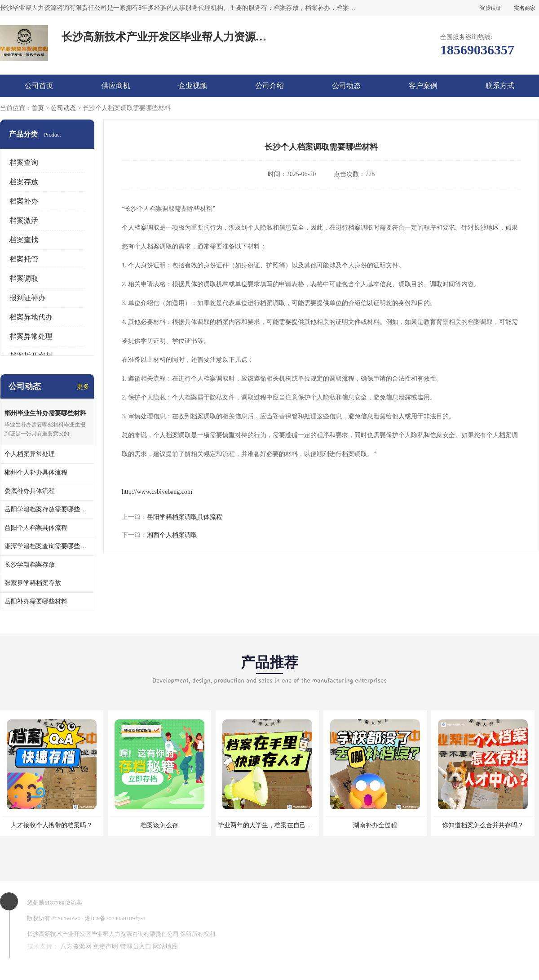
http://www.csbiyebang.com (157, 492)
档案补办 (24, 201)
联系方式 (500, 86)
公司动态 (346, 86)
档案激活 (24, 220)
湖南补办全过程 (375, 825)
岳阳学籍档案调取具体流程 (185, 517)
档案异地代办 (31, 317)
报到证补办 (27, 298)
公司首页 (39, 86)
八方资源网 (76, 947)
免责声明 (106, 947)
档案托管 (24, 259)
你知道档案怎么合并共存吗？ (483, 825)
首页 (38, 108)
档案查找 (24, 240)
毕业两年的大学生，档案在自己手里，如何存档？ (287, 825)
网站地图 (165, 947)
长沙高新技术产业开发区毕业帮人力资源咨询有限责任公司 (103, 934)
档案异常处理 (31, 336)
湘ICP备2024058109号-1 (115, 918)
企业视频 (193, 86)
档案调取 (24, 278)
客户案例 (423, 86)
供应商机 (116, 86)
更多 (83, 387)
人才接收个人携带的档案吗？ (52, 825)
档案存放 (24, 182)
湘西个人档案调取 (172, 535)
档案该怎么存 (159, 825)
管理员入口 (136, 947)
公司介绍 (269, 86)
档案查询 (24, 162)
